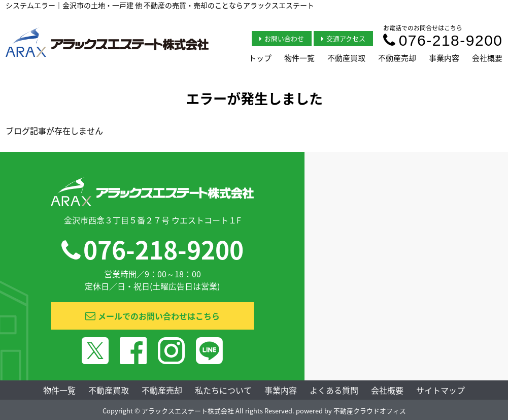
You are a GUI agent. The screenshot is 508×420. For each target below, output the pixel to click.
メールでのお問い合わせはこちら (153, 316)
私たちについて (223, 390)
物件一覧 (299, 58)
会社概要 (487, 58)
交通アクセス (343, 38)
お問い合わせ (282, 38)
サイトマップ (441, 390)
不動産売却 (397, 58)
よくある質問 (334, 390)
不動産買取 (346, 58)
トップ (260, 58)
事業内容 (444, 58)
